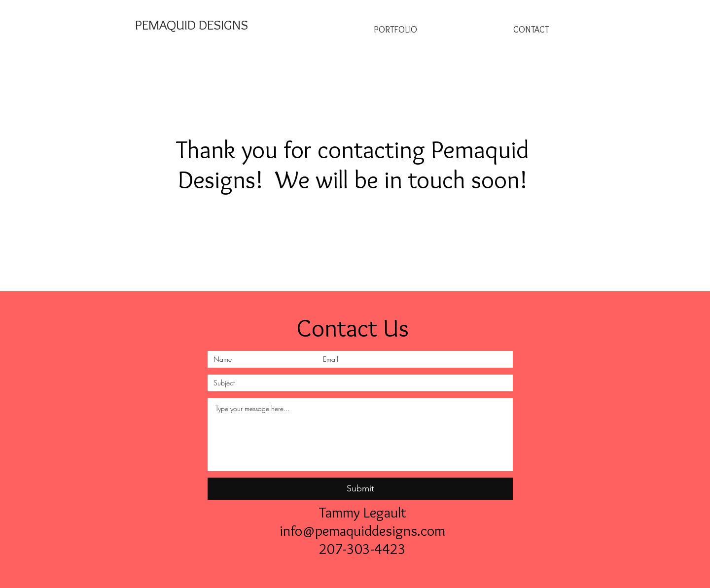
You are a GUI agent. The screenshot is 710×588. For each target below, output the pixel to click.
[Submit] (360, 489)
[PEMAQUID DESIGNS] (192, 25)
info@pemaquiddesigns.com (362, 531)
